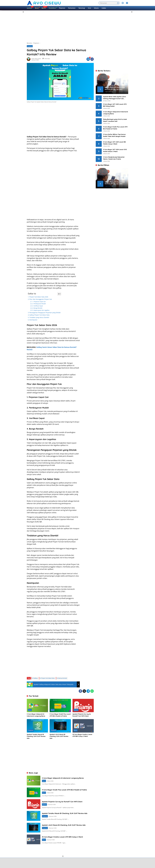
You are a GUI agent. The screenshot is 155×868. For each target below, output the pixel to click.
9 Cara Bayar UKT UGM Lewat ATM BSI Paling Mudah (115, 105)
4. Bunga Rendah (37, 308)
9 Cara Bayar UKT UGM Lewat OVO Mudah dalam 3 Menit (115, 150)
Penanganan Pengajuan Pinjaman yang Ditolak (45, 313)
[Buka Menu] (127, 3)
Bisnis (30, 710)
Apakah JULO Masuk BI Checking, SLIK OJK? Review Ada (59, 736)
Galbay (36, 678)
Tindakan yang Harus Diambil (39, 317)
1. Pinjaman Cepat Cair (39, 302)
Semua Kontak (63, 678)
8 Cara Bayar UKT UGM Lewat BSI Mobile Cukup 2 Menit (114, 143)
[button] (117, 3)
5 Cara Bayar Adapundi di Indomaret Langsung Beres (36, 715)
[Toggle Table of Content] (58, 294)
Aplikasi (76, 710)
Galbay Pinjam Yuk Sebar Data (39, 315)
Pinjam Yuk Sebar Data (48, 678)
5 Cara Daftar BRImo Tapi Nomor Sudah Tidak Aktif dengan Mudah (114, 135)
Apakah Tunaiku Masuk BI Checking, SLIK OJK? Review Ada (36, 736)
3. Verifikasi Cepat (38, 306)
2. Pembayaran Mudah (39, 304)
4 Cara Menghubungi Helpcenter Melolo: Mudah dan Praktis (114, 158)
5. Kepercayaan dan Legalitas (41, 310)
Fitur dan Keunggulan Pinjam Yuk (41, 299)
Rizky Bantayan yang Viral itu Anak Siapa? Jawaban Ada (115, 120)
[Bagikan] (92, 59)
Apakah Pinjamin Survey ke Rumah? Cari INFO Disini (82, 715)
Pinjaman (30, 46)
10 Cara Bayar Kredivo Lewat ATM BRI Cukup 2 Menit (82, 735)
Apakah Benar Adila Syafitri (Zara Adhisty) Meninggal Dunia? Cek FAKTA (115, 98)
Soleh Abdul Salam (36, 59)
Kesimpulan (33, 320)
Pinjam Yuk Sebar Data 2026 (39, 297)
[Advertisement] (19, 40)
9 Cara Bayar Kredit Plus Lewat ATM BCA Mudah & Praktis (60, 715)
